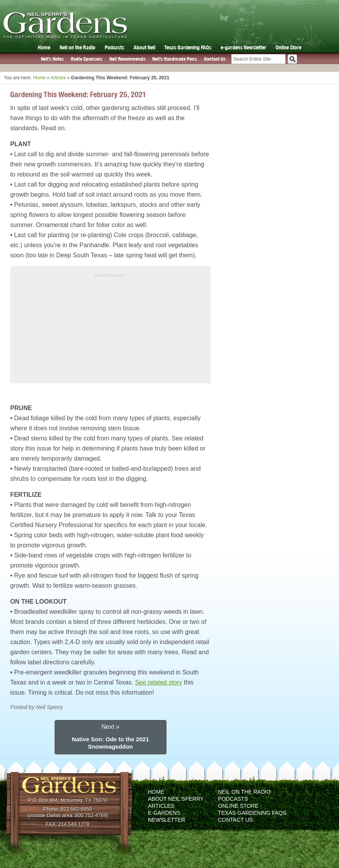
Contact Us (215, 59)
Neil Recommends (127, 59)
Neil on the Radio (77, 47)
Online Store (288, 47)
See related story (159, 682)
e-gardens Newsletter (243, 47)
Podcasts (114, 47)
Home (44, 47)
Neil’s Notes (52, 59)
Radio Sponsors (87, 59)
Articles (58, 78)
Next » (110, 727)
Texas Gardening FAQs (188, 47)
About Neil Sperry (176, 799)
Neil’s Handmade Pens (175, 59)
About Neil (144, 47)
